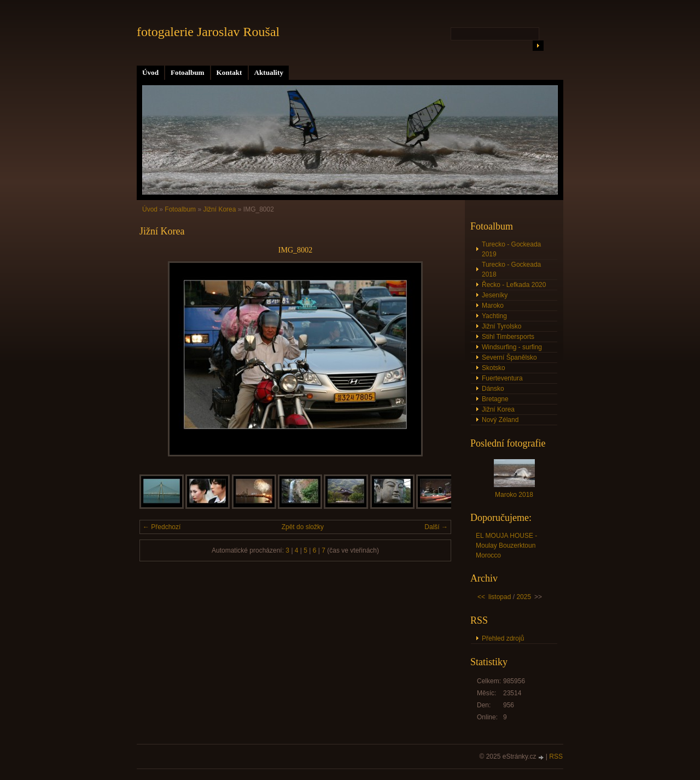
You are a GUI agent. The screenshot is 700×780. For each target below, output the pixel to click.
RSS (556, 756)
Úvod (150, 72)
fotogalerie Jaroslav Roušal (208, 32)
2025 (524, 597)
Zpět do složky (303, 527)
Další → (436, 527)
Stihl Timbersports (508, 337)
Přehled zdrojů (503, 638)
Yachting (494, 316)
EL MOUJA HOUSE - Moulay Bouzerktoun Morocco (506, 546)
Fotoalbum (188, 72)
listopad (500, 597)
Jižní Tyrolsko (501, 326)
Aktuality (269, 72)
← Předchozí (162, 527)
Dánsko (493, 389)
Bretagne (495, 399)
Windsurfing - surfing (512, 347)
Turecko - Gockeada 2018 (511, 269)
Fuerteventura (502, 378)
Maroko (493, 306)
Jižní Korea (220, 209)
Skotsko (494, 368)
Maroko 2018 (514, 495)
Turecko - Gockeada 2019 (511, 249)
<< (481, 597)
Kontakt (229, 72)
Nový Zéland (500, 420)
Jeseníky (495, 295)
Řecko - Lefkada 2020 (514, 285)
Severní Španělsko (509, 357)
